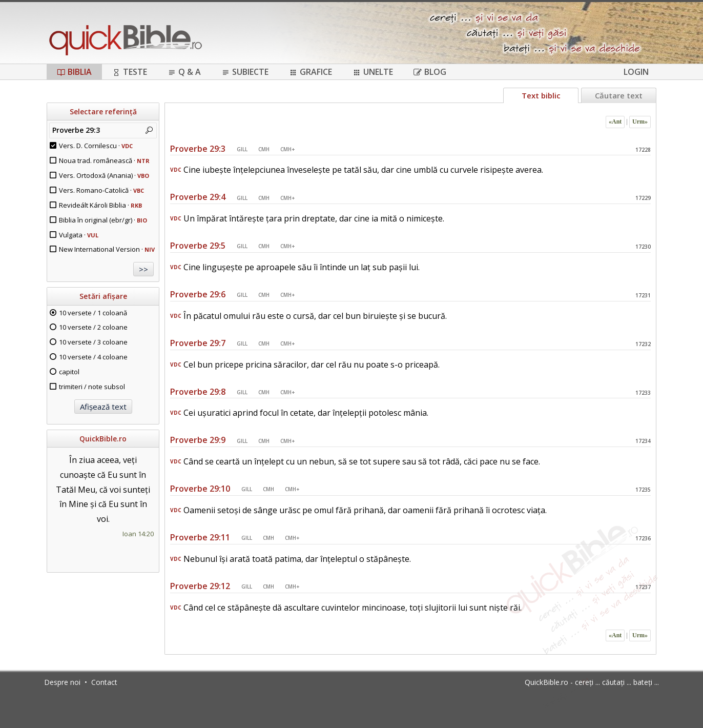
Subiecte (245, 72)
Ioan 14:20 (138, 534)
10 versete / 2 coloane (93, 327)
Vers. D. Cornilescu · (96, 146)
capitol (69, 372)
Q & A (184, 72)
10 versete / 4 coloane (93, 357)
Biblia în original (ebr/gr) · (103, 220)
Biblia (74, 72)
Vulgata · (79, 235)
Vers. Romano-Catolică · (101, 190)
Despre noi (62, 682)
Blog (430, 72)
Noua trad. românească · (104, 160)
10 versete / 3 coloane (93, 342)
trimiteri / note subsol (92, 387)
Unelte (373, 72)
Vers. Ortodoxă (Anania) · (104, 175)
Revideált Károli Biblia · (100, 205)
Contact (104, 682)
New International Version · (107, 249)
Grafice (311, 72)
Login (636, 72)
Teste (130, 72)
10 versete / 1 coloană (93, 313)
